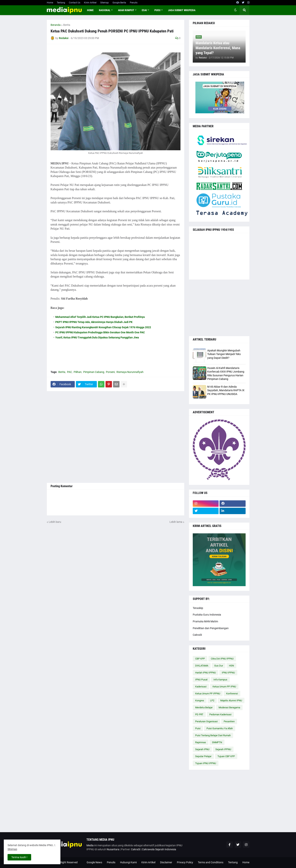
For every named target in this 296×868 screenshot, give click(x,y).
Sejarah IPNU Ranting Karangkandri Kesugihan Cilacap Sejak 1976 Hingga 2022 (103, 327)
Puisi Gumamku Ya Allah (220, 728)
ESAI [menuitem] (144, 10)
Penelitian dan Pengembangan (211, 628)
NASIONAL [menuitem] (105, 10)
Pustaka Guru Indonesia (207, 615)
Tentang (61, 3)
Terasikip (198, 608)
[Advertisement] (116, 437)
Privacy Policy (185, 862)
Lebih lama (176, 522)
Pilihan (78, 372)
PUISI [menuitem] (157, 10)
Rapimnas (201, 742)
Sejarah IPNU (202, 749)
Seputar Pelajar (203, 756)
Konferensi (232, 694)
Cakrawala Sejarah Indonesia (159, 849)
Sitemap (104, 3)
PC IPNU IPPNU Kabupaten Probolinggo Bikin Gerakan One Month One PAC (100, 332)
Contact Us (75, 3)
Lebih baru (55, 522)
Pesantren (229, 721)
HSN (231, 666)
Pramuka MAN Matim (205, 621)
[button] (235, 10)
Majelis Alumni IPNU (231, 700)
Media (90, 845)
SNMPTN (217, 742)
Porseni (110, 372)
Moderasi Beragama (229, 707)
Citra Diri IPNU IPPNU (222, 659)
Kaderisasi (201, 687)
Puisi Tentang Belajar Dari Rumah (213, 735)
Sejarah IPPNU (223, 749)
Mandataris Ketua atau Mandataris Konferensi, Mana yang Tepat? (218, 48)
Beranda (56, 25)
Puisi (198, 728)
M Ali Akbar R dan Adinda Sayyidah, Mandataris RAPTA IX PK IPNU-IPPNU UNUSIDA (226, 390)
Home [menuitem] (90, 10)
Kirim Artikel (90, 3)
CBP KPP (200, 659)
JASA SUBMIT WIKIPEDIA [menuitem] (182, 10)
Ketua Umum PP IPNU (224, 687)
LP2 (212, 700)
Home (50, 3)
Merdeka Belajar (204, 707)
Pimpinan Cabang (94, 372)
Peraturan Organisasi (206, 721)
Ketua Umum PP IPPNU (208, 694)
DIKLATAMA (202, 666)
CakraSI (197, 635)
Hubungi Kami (128, 862)
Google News (94, 862)
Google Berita (119, 3)
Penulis (134, 3)
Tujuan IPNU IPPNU (206, 763)
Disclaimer (166, 862)
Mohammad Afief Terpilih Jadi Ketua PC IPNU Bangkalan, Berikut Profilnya (100, 317)
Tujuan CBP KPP (226, 756)
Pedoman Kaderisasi (220, 714)
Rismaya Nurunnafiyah (130, 372)
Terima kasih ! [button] (19, 857)
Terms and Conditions (211, 862)
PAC (69, 372)
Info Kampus (220, 680)
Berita (67, 25)
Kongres (200, 700)
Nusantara (113, 849)
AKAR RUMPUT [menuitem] (126, 10)
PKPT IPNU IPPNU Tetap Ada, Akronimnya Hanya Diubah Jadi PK (94, 322)
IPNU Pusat (201, 680)
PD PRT (199, 714)
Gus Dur (219, 666)
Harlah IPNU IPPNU (205, 673)
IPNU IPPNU (228, 673)
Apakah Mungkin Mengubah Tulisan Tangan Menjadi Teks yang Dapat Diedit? (224, 354)
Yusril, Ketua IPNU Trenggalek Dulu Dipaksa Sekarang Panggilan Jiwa (97, 337)
